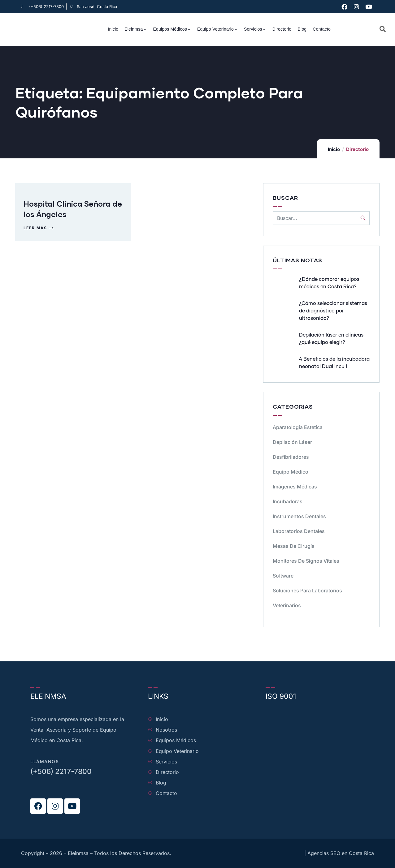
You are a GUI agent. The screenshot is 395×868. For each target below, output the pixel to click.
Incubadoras (288, 501)
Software (283, 576)
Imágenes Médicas (295, 487)
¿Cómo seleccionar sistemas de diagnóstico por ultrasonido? (333, 311)
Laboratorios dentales (299, 531)
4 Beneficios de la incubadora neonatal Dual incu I (334, 363)
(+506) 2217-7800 (61, 771)
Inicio (334, 149)
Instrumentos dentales (299, 516)
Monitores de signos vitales (306, 561)
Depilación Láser (292, 442)
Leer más (40, 230)
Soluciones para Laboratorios (307, 591)
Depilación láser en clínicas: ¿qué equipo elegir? (332, 339)
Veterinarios (287, 605)
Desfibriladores (291, 457)
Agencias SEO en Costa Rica (341, 853)
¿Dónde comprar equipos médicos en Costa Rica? (329, 283)
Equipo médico (291, 472)
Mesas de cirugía (294, 546)
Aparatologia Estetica (298, 427)
